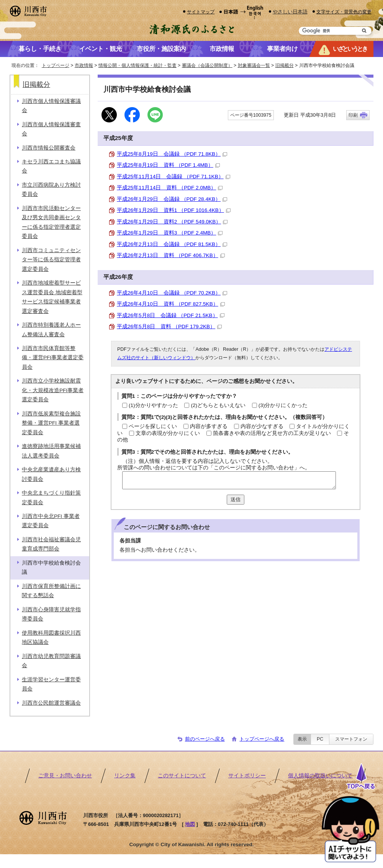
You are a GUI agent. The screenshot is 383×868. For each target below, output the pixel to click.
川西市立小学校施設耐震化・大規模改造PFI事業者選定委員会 (53, 390)
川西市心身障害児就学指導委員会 (51, 614)
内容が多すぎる (209, 426)
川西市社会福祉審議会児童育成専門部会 (51, 544)
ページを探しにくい (153, 426)
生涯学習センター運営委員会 (51, 684)
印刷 (353, 115)
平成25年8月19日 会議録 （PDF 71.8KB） (172, 154)
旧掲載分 (285, 65)
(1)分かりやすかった (153, 405)
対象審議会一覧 (254, 65)
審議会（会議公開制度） (207, 65)
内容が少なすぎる (262, 426)
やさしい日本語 (290, 12)
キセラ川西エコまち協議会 (51, 166)
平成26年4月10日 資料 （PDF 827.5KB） (171, 304)
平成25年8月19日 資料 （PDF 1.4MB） (168, 165)
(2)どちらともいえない (218, 405)
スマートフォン (351, 739)
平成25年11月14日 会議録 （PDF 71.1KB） (173, 177)
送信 (236, 499)
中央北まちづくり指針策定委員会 (51, 498)
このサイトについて (182, 776)
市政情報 (84, 65)
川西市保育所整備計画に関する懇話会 (51, 591)
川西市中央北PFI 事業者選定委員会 (51, 521)
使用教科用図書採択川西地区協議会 (51, 638)
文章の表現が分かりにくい (168, 433)
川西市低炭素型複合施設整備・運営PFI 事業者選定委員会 (51, 423)
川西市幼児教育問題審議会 (51, 661)
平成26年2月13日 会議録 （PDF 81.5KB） (172, 244)
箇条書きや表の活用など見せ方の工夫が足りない (272, 433)
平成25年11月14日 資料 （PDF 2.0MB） (170, 188)
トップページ (56, 65)
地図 (190, 824)
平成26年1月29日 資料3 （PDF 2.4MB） (170, 233)
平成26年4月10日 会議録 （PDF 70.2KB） (172, 293)
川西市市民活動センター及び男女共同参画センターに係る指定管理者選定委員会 (51, 222)
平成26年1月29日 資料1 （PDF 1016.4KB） (174, 210)
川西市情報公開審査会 (49, 148)
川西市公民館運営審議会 (51, 703)
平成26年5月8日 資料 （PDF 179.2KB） (169, 327)
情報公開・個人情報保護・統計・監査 (137, 65)
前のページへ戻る (205, 739)
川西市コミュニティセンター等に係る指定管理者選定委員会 (51, 260)
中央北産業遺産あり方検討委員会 (51, 474)
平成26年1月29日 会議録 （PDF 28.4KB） (172, 199)
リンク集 (125, 776)
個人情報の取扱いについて (320, 776)
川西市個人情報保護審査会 (51, 129)
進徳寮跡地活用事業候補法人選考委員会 (51, 451)
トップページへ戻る (262, 739)
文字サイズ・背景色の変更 (344, 12)
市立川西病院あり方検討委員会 (51, 190)
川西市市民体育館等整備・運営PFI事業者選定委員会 (53, 358)
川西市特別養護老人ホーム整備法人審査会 (51, 330)
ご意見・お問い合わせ (65, 776)
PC (320, 739)
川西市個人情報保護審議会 (51, 106)
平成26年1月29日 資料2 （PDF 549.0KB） (172, 222)
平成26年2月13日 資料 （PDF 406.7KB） (171, 255)
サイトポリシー (247, 776)
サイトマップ (201, 12)
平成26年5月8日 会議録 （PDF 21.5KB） (171, 315)
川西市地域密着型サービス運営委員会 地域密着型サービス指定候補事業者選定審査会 (52, 297)
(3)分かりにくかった (283, 405)
